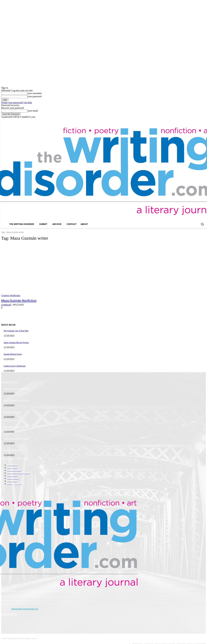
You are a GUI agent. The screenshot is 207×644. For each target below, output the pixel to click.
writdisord (6, 305)
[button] (202, 224)
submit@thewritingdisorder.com (25, 609)
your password (35, 96)
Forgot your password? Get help (17, 103)
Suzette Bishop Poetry (13, 354)
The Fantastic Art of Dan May (16, 331)
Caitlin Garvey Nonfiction (15, 366)
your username (35, 93)
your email (33, 111)
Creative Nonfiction (11, 295)
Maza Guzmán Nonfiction (19, 301)
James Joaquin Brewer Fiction (16, 343)
